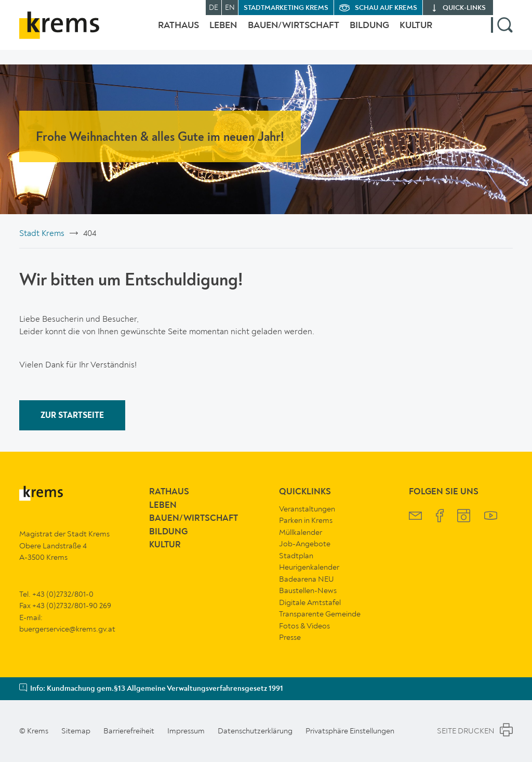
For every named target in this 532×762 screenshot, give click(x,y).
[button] (502, 33)
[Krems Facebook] (440, 517)
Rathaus (158, 33)
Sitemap (76, 731)
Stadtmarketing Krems (286, 8)
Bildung (364, 33)
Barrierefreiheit (129, 731)
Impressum (186, 731)
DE (214, 8)
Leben (208, 33)
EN (230, 8)
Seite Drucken (475, 731)
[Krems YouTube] (491, 517)
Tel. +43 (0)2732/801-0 (56, 594)
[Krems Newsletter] (415, 517)
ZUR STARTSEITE (72, 416)
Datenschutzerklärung (255, 731)
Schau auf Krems (386, 8)
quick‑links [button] (464, 8)
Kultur (416, 33)
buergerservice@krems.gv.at (67, 629)
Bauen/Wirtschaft (283, 33)
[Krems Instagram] (464, 517)
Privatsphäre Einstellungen (350, 731)
